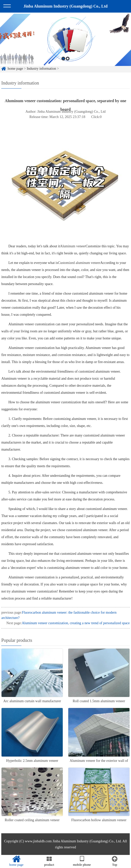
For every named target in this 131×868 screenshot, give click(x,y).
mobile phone (82, 861)
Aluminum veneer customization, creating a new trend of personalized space (76, 623)
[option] (65, 45)
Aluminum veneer (73, 246)
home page (16, 861)
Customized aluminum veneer (79, 263)
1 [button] (63, 64)
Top (115, 861)
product (49, 861)
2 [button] (68, 64)
